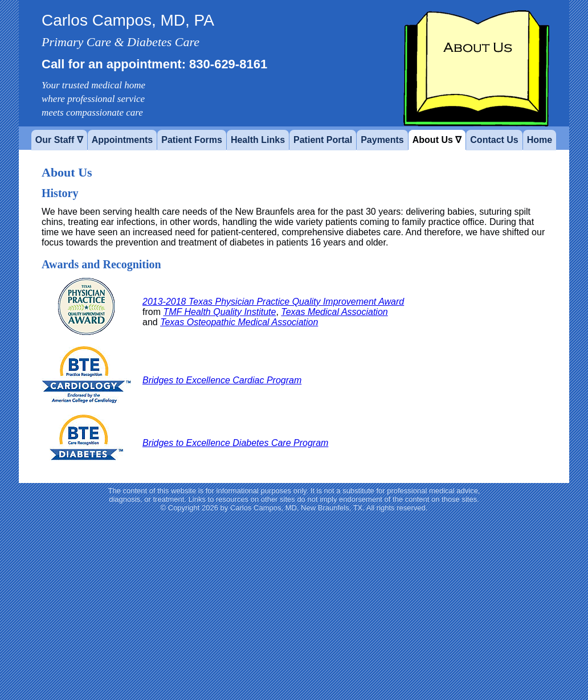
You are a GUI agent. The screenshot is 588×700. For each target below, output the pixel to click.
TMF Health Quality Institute (219, 312)
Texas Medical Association (334, 312)
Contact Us (494, 140)
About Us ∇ (437, 140)
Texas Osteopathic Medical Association (239, 322)
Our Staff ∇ (59, 140)
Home (540, 140)
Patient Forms (192, 140)
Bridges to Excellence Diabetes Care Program (235, 443)
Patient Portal (323, 140)
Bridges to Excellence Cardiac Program (222, 380)
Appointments (122, 140)
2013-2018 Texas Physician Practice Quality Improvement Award (273, 302)
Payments (382, 140)
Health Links (258, 140)
